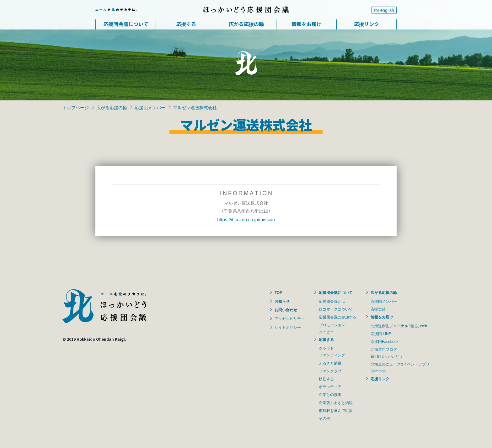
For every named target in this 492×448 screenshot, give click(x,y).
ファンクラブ (330, 371)
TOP (278, 292)
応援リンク (366, 24)
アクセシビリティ (290, 318)
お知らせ (282, 301)
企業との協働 (330, 394)
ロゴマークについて (336, 309)
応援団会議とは (332, 301)
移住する (326, 379)
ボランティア (330, 387)
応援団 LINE (381, 333)
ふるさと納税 (330, 363)
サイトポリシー (288, 327)
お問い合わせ (286, 310)
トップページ (76, 107)
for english (384, 10)
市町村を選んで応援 (336, 410)
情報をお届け (307, 24)
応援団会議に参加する (338, 317)
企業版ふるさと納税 (336, 403)
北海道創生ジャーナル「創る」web (399, 326)
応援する (186, 24)
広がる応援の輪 (246, 24)
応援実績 (378, 309)
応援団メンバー (150, 107)
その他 (324, 418)
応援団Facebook (385, 341)
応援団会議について (126, 24)
